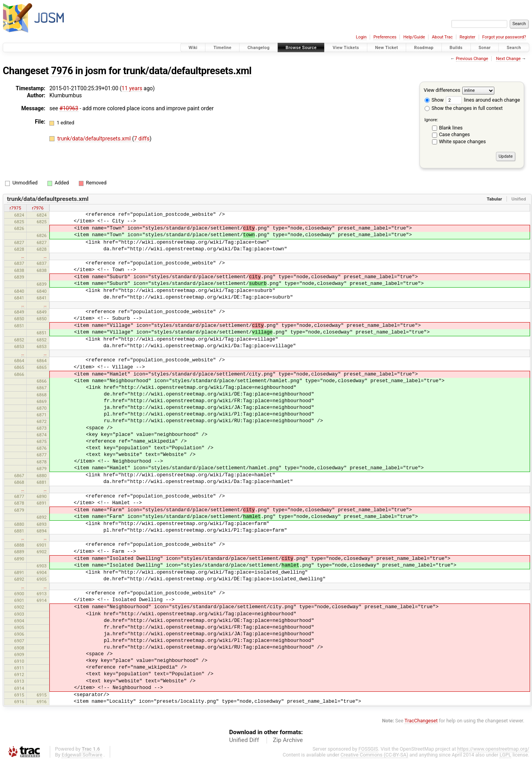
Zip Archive (288, 740)
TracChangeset (421, 721)
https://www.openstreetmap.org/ (493, 749)
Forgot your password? (504, 37)
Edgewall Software (82, 755)
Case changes (455, 134)
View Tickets (346, 48)
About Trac (442, 37)
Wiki (193, 48)
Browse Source (301, 48)
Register (467, 37)
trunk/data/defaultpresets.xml (187, 71)
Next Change (508, 59)
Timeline (222, 48)
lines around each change (483, 100)
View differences (442, 90)
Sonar (485, 48)
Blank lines (451, 128)
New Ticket (387, 48)
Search (514, 48)
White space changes (463, 141)
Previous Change (472, 59)
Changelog (258, 48)
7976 (62, 71)
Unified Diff (244, 740)
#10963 (69, 108)
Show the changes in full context (464, 108)
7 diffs (142, 139)
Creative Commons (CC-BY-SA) (375, 755)
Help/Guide (414, 37)
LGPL (505, 755)
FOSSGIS (368, 749)
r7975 (15, 208)
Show (434, 100)
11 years (132, 88)
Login (361, 37)
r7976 (38, 208)
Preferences (385, 37)
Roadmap (424, 48)
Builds (456, 48)
